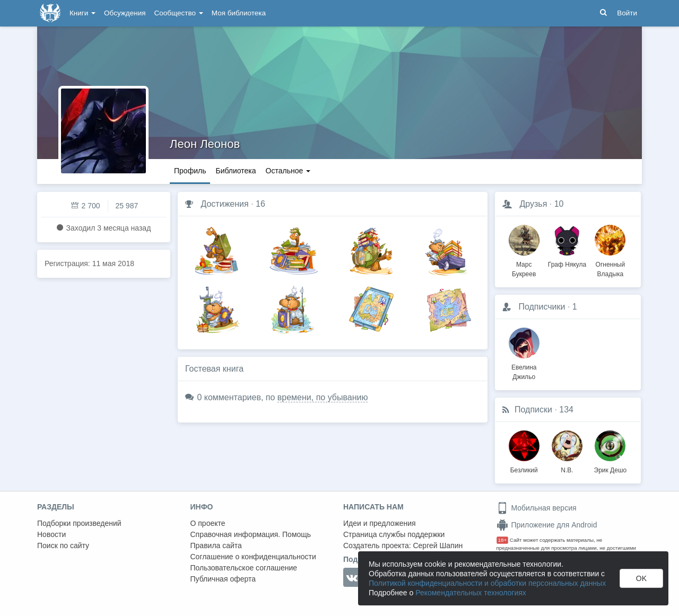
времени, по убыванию (323, 397)
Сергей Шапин (438, 545)
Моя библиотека (239, 13)
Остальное (288, 171)
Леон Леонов (205, 144)
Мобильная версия (537, 508)
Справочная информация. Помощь (251, 534)
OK (641, 578)
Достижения (224, 204)
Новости (51, 534)
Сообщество (179, 13)
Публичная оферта (223, 579)
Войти (627, 13)
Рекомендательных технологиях (471, 593)
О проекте (208, 523)
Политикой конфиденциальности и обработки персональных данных (487, 583)
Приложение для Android (547, 525)
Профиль (190, 171)
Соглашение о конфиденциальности (253, 557)
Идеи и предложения (380, 523)
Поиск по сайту (63, 545)
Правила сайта (216, 545)
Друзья (533, 204)
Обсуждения (125, 13)
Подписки (533, 410)
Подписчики (542, 307)
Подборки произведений (79, 523)
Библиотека (236, 171)
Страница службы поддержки (394, 534)
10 (559, 204)
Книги (82, 13)
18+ (503, 540)
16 (260, 204)
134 (566, 410)
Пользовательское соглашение (244, 568)
